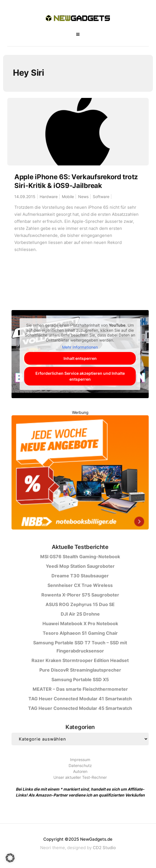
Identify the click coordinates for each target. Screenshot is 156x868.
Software (101, 197)
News (83, 197)
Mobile (68, 197)
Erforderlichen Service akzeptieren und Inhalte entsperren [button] (80, 376)
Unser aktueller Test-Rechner (80, 777)
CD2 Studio (104, 848)
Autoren (80, 771)
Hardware (49, 197)
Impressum (80, 760)
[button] (10, 858)
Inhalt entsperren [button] (80, 358)
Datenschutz (80, 765)
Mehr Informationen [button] (80, 347)
